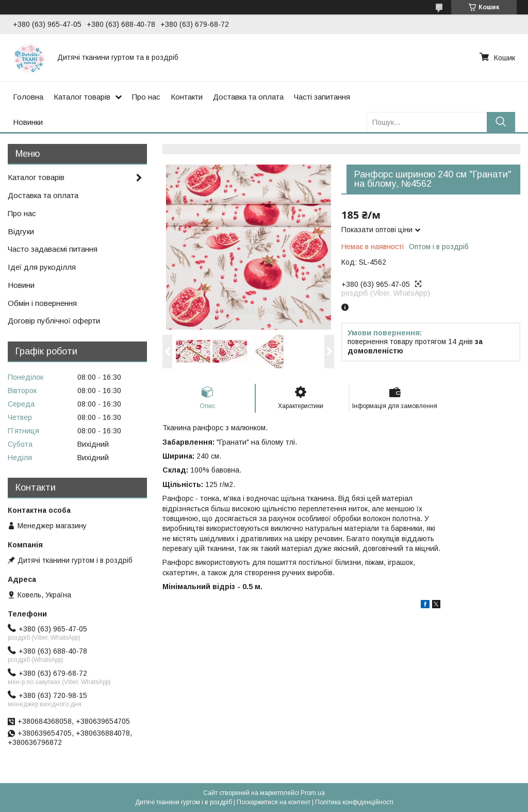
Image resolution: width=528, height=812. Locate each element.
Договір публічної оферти (54, 321)
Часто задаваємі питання (53, 249)
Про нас (146, 97)
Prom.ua (313, 793)
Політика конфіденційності (354, 802)
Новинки (28, 122)
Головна (28, 97)
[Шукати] (501, 122)
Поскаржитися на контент (274, 802)
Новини (21, 285)
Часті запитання (322, 97)
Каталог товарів (82, 97)
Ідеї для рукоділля (42, 267)
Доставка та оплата (248, 97)
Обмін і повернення (42, 303)
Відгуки (21, 231)
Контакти (187, 97)
